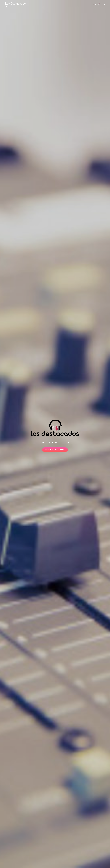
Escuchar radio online (56, 450)
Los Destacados (15, 4)
